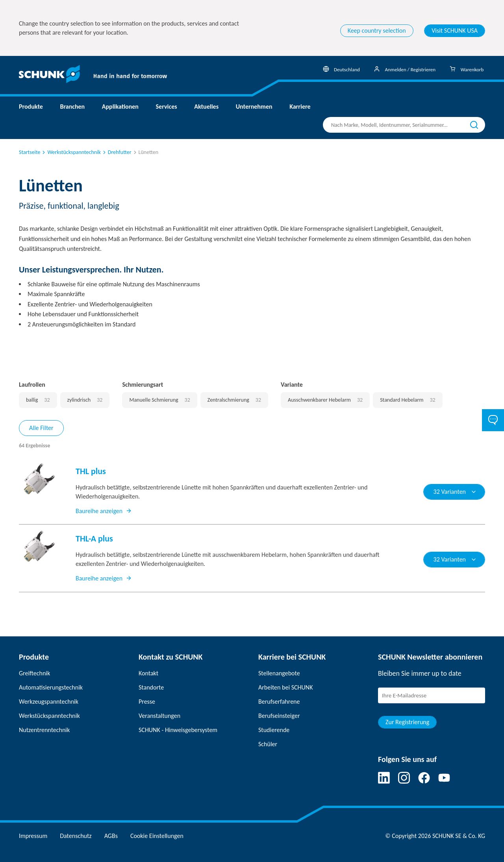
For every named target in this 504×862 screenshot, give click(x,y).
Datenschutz (76, 836)
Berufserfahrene (279, 702)
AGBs (111, 836)
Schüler (268, 744)
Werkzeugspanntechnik (49, 702)
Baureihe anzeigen (104, 511)
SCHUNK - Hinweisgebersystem (178, 730)
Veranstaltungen (159, 716)
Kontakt (148, 673)
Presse (147, 702)
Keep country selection (377, 31)
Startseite (30, 152)
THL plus (91, 471)
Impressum (33, 836)
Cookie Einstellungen (157, 836)
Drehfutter (117, 152)
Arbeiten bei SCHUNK (285, 687)
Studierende (274, 730)
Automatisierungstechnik (51, 687)
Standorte (151, 687)
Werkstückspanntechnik (71, 152)
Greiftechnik (34, 673)
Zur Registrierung (407, 722)
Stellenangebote (279, 673)
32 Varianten (455, 492)
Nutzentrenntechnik (44, 730)
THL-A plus (94, 539)
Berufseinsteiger (279, 716)
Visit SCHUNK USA (455, 31)
